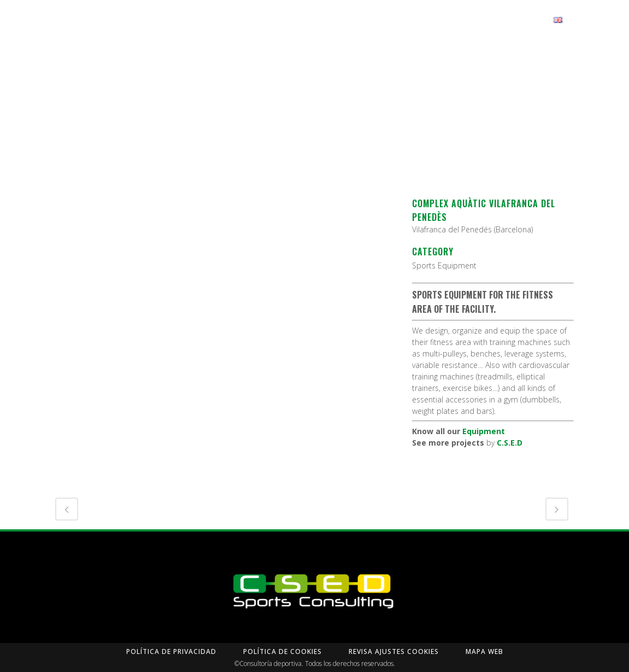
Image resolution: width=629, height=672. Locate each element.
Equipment (484, 431)
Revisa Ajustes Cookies (394, 651)
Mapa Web (484, 651)
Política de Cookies (283, 651)
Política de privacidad (171, 651)
